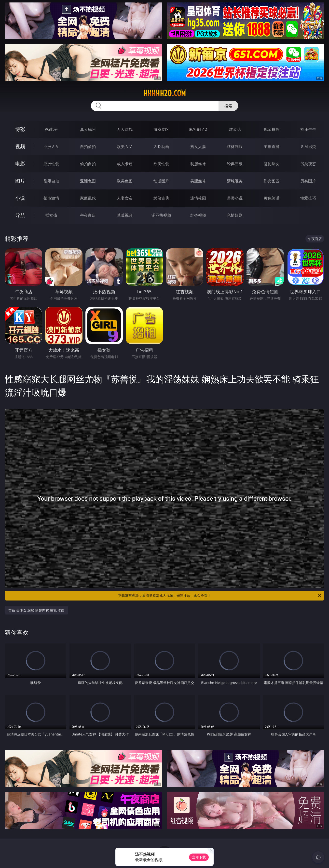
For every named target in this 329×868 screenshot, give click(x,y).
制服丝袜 (198, 164)
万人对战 (125, 129)
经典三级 (235, 164)
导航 (20, 215)
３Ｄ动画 (161, 147)
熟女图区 (272, 181)
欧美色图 (125, 181)
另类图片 (308, 181)
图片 (20, 181)
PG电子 (51, 129)
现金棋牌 (272, 129)
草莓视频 (125, 215)
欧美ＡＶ (125, 147)
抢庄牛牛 (308, 129)
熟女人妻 (198, 147)
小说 (20, 198)
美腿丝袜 (198, 181)
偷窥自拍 (51, 181)
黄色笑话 (272, 198)
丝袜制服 (235, 147)
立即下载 (199, 857)
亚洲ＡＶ (51, 147)
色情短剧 (235, 215)
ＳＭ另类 (308, 147)
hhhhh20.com (164, 93)
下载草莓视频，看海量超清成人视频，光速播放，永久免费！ (220, 596)
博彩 (20, 129)
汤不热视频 (161, 215)
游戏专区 (161, 129)
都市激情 (51, 198)
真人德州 (88, 129)
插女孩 (51, 215)
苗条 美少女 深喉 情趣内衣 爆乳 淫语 (36, 610)
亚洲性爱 (51, 164)
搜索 (228, 106)
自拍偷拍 (88, 147)
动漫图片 (161, 181)
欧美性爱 (161, 164)
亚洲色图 (88, 181)
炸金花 (235, 129)
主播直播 (272, 147)
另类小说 (235, 198)
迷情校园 (198, 198)
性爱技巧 (308, 198)
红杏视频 (198, 215)
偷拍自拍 (88, 164)
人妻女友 (125, 198)
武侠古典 (161, 198)
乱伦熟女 (272, 164)
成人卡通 (125, 164)
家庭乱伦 (88, 198)
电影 (20, 164)
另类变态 (308, 164)
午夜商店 (88, 215)
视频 (20, 146)
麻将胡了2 (198, 129)
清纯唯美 (235, 181)
